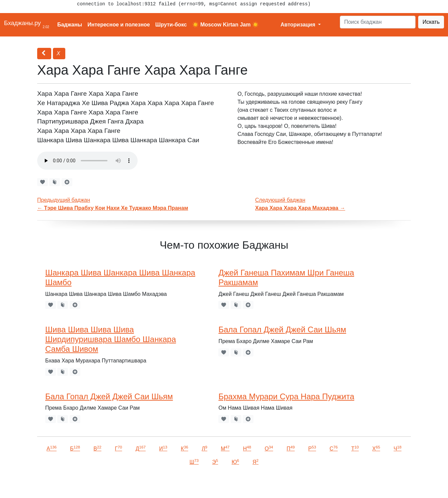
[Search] (378, 22)
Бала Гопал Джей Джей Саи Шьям (282, 329)
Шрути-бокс (171, 25)
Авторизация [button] (299, 25)
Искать (431, 22)
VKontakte (82, 483)
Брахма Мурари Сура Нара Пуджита (286, 396)
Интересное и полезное (119, 25)
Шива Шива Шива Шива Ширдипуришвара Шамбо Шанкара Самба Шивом (111, 339)
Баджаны (70, 25)
